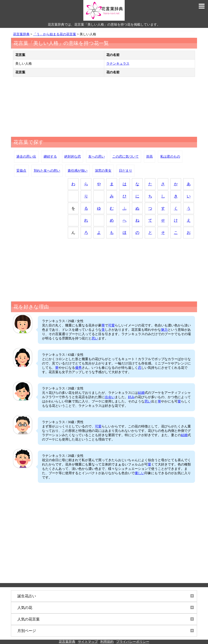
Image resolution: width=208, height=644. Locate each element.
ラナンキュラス (118, 64)
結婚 (141, 393)
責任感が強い (78, 171)
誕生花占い (27, 596)
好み (131, 397)
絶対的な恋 (73, 157)
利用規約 (107, 642)
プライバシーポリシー (133, 642)
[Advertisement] (104, 108)
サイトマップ (88, 642)
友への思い (97, 157)
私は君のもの (170, 157)
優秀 (78, 368)
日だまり (126, 171)
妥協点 (21, 171)
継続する (50, 157)
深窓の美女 (103, 171)
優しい (140, 473)
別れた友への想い (47, 171)
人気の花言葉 (29, 619)
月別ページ (27, 631)
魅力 (164, 330)
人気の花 (25, 608)
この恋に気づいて (126, 157)
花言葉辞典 (67, 642)
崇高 (149, 157)
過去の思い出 (26, 157)
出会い (110, 397)
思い (95, 338)
